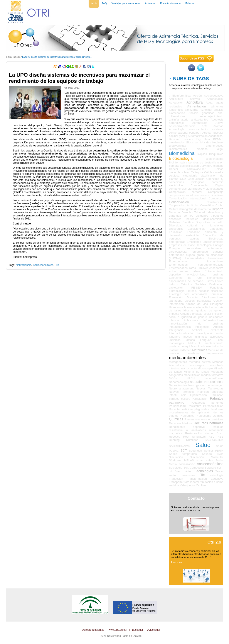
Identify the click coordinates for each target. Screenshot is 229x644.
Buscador (138, 630)
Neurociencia (24, 265)
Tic (57, 265)
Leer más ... (178, 562)
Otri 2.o (214, 542)
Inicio (8, 57)
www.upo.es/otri (118, 630)
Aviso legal (154, 630)
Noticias (17, 57)
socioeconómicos (43, 265)
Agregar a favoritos (93, 630)
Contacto (196, 498)
